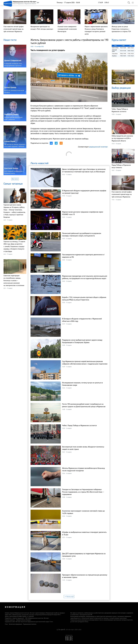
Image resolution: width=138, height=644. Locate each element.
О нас (6, 624)
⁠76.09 (101, 3)
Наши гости (10, 40)
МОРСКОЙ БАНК (114, 51)
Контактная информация (15, 624)
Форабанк (114, 56)
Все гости (15, 179)
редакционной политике (98, 147)
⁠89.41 (107, 3)
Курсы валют (119, 40)
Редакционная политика (30, 624)
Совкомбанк (115, 54)
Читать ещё (69, 597)
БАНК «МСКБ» (115, 48)
